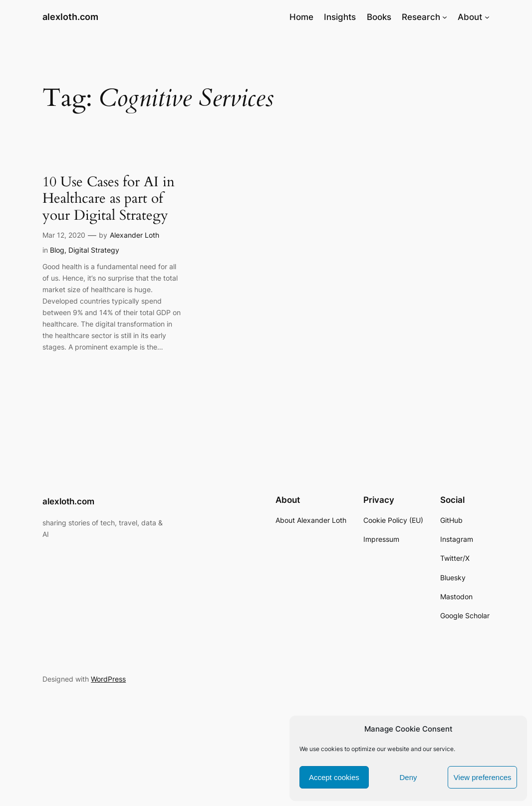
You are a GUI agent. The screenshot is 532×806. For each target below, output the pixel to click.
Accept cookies (334, 777)
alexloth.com (70, 17)
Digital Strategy (94, 250)
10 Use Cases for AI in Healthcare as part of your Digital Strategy (109, 199)
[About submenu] (487, 17)
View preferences (483, 777)
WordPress (108, 679)
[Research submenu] (445, 17)
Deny (408, 777)
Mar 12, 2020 (64, 235)
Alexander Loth (134, 235)
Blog (57, 250)
